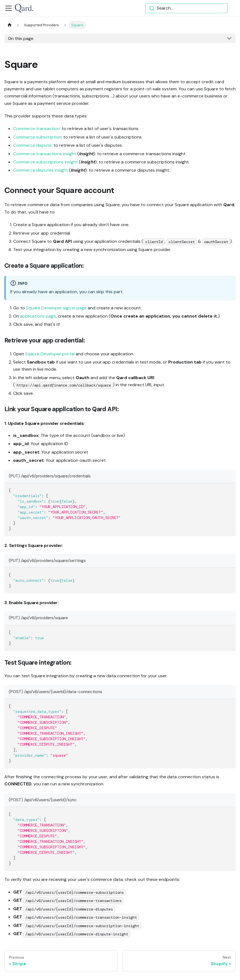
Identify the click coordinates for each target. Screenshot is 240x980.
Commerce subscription (37, 137)
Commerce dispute (32, 145)
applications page (38, 316)
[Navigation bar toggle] (8, 8)
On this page (21, 38)
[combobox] (186, 8)
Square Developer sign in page (56, 308)
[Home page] (10, 25)
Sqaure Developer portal (50, 354)
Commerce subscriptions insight (45, 162)
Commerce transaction (36, 129)
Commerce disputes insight (41, 170)
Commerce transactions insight (45, 154)
